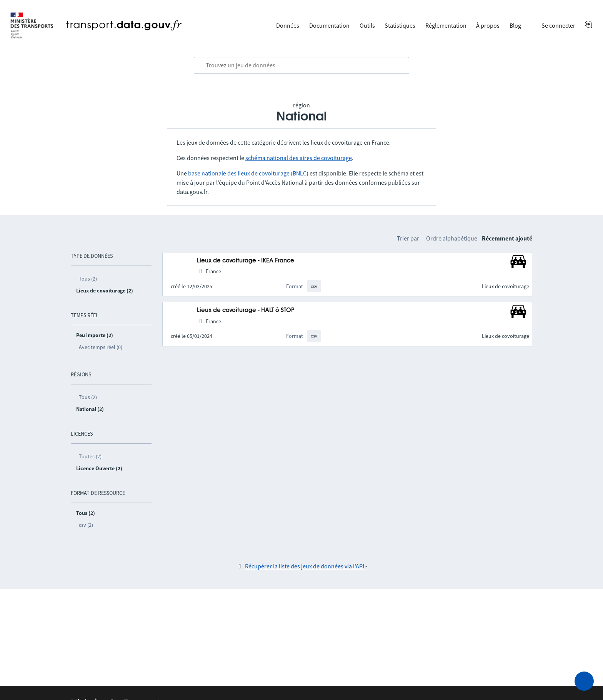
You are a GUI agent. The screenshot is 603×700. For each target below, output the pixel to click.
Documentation (329, 25)
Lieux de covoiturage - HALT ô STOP (246, 310)
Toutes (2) (90, 456)
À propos (488, 25)
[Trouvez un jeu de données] (301, 65)
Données (288, 25)
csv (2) (86, 525)
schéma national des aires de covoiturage (299, 158)
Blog (515, 25)
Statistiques (400, 25)
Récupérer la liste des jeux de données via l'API (305, 566)
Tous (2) (88, 279)
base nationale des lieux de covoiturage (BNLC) (248, 173)
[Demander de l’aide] (584, 681)
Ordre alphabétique (452, 238)
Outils (367, 25)
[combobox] (301, 65)
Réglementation (446, 25)
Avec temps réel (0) (101, 347)
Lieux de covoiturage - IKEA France (246, 261)
